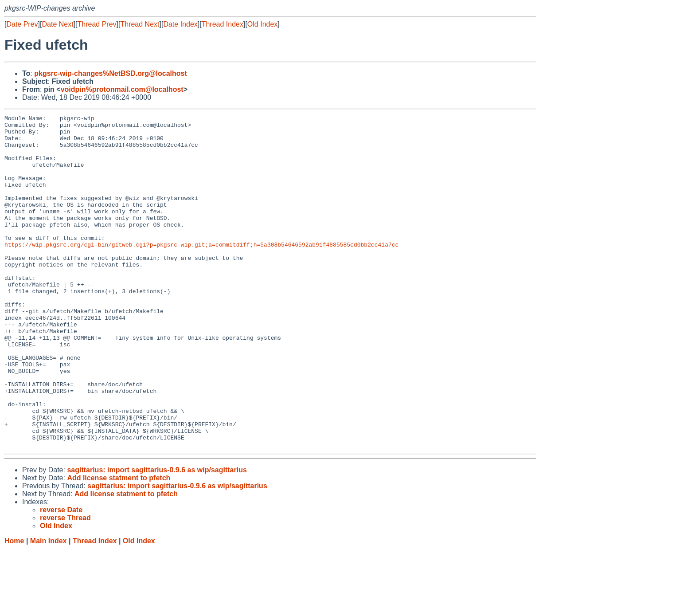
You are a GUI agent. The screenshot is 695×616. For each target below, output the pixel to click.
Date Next (57, 24)
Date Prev (22, 24)
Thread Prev (97, 24)
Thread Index (223, 24)
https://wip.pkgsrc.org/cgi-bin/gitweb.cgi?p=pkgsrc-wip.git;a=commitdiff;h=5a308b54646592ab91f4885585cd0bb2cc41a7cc (201, 271)
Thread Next (140, 24)
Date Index (180, 24)
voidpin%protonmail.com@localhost (122, 89)
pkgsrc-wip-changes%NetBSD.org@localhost (111, 73)
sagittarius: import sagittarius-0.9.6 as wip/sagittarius (157, 536)
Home (14, 607)
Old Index (262, 24)
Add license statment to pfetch (119, 544)
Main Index (49, 607)
